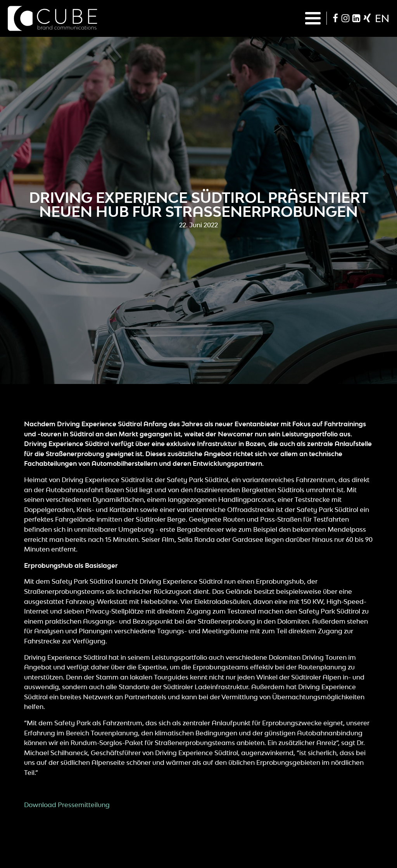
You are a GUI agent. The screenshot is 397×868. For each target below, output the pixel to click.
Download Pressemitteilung (67, 805)
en (382, 18)
